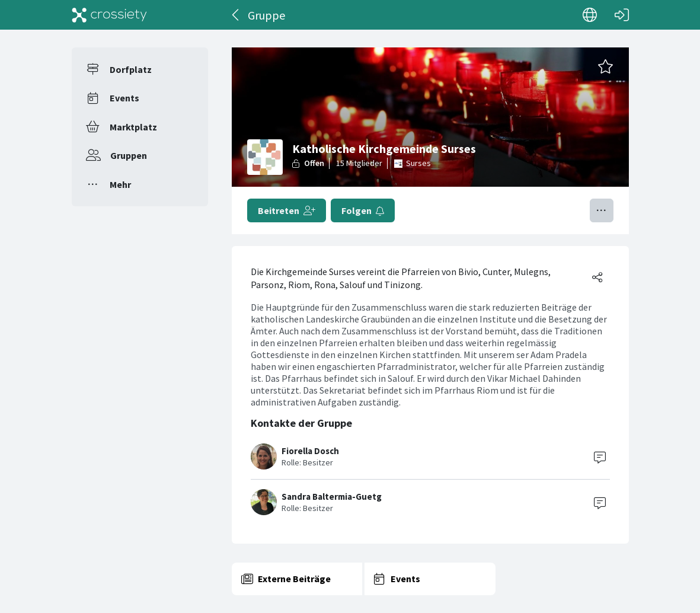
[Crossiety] (110, 15)
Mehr (120, 184)
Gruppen (129, 155)
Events (124, 98)
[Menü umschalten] (602, 210)
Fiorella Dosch (310, 451)
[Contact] (600, 456)
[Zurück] (236, 15)
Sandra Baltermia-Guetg (332, 497)
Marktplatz (133, 127)
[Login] (622, 15)
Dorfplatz (131, 69)
